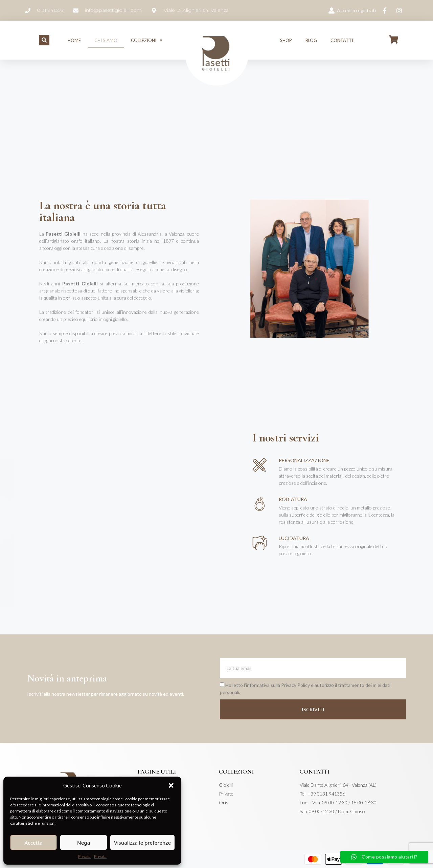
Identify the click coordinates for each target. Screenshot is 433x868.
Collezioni (147, 40)
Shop (286, 40)
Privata (84, 856)
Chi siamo (106, 40)
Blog (311, 40)
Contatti (342, 40)
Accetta (33, 843)
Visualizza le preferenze (142, 843)
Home (74, 40)
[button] (171, 785)
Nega (84, 843)
